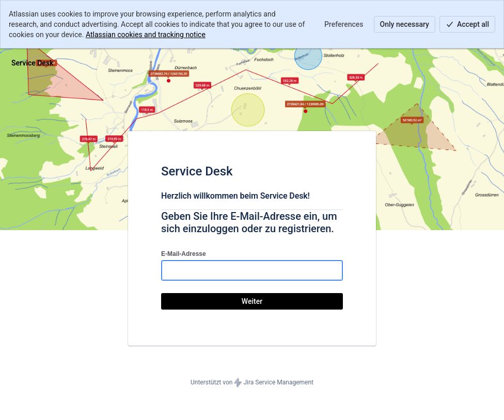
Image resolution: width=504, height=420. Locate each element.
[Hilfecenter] (32, 63)
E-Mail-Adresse (184, 254)
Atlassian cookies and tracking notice (146, 35)
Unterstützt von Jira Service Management (252, 383)
